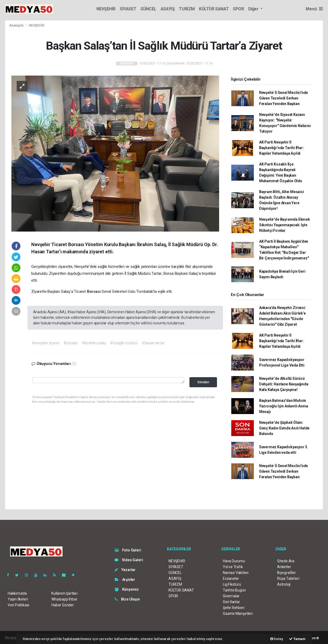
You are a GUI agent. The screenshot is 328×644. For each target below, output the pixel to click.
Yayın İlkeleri (18, 599)
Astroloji (284, 584)
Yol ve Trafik (233, 567)
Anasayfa (17, 25)
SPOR (238, 9)
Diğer (254, 9)
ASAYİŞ (168, 9)
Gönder (203, 382)
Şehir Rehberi (234, 608)
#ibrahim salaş (94, 343)
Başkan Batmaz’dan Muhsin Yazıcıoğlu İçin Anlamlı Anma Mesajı (284, 406)
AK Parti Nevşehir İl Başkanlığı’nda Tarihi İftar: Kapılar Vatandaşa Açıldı (282, 148)
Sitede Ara (286, 561)
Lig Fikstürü (232, 584)
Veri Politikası (18, 605)
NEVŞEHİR (106, 9)
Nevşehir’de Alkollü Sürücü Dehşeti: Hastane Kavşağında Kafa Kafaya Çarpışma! (284, 384)
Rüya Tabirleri (288, 578)
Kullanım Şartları (65, 593)
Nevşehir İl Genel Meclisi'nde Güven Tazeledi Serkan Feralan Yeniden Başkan (283, 98)
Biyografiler (287, 573)
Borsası (94, 291)
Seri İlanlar (231, 602)
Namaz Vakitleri (236, 573)
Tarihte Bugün (234, 590)
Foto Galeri (128, 550)
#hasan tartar (153, 343)
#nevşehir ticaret (46, 343)
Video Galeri (129, 560)
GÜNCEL (148, 9)
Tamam (297, 639)
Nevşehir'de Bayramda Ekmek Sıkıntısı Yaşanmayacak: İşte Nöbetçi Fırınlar (285, 225)
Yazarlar (125, 570)
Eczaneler (231, 578)
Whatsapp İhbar (64, 599)
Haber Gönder (63, 605)
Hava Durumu (234, 561)
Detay (277, 639)
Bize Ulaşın (127, 599)
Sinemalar (231, 596)
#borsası (70, 343)
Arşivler (125, 580)
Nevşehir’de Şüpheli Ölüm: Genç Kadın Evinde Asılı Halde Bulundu (284, 428)
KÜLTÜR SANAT (214, 9)
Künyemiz (127, 589)
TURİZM (187, 9)
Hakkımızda (17, 593)
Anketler (284, 567)
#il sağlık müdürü (124, 343)
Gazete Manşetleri (238, 613)
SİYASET (128, 9)
